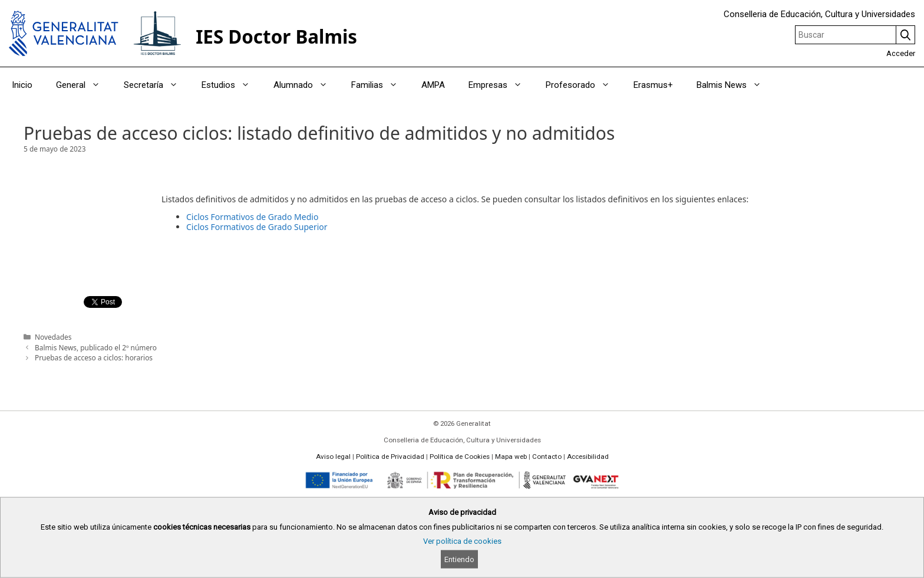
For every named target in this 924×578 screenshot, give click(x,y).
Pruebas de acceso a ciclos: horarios (94, 357)
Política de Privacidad (390, 457)
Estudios (232, 85)
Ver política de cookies (462, 541)
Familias (380, 85)
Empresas (501, 85)
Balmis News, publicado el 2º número (96, 347)
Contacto (547, 457)
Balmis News (735, 85)
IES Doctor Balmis (276, 36)
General (84, 85)
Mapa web (511, 457)
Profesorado (584, 85)
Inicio (22, 85)
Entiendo (459, 559)
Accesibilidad (588, 457)
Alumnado (306, 85)
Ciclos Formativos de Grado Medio (252, 217)
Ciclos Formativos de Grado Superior (257, 227)
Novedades (53, 337)
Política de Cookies (460, 457)
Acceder (901, 53)
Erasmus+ (653, 85)
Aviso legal (333, 457)
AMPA (433, 85)
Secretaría (157, 85)
